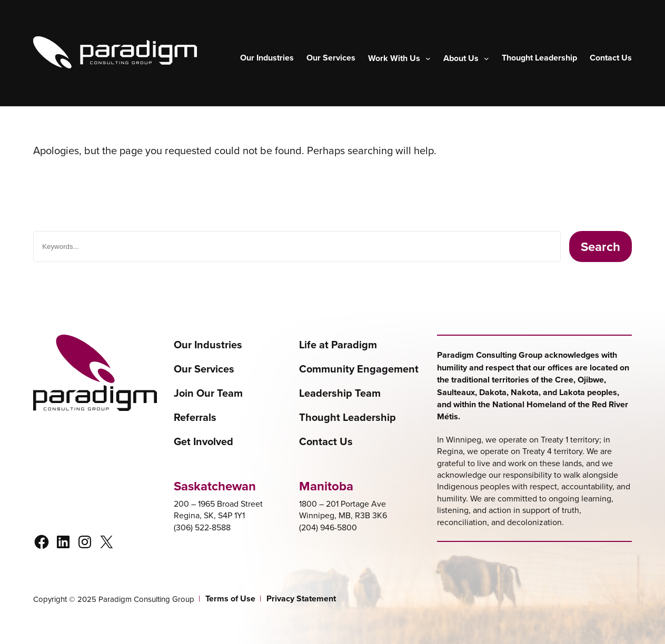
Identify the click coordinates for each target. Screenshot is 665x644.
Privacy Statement (301, 599)
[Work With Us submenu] (399, 58)
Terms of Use (230, 599)
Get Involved (204, 441)
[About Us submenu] (466, 58)
